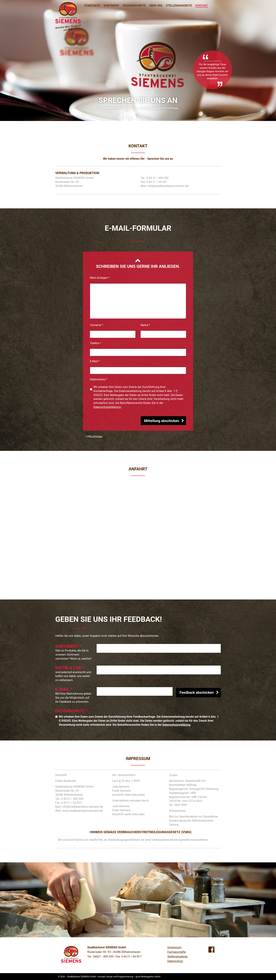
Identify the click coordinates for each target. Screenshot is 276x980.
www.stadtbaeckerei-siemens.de (82, 811)
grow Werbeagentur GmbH (148, 977)
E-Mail (95, 361)
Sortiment (68, 646)
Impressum (175, 947)
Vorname (97, 325)
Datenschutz (99, 379)
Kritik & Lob (70, 668)
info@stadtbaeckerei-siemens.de (168, 186)
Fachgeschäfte (177, 952)
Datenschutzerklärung (107, 407)
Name (145, 325)
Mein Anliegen (100, 278)
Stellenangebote (178, 957)
